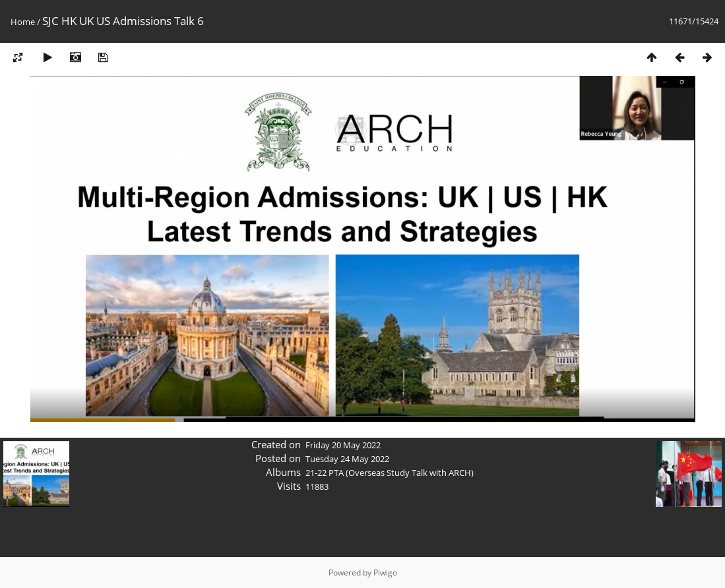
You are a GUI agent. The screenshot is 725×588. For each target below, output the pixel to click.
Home (23, 22)
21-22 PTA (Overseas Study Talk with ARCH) (390, 473)
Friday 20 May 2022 (343, 445)
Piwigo (385, 573)
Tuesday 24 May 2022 (347, 459)
